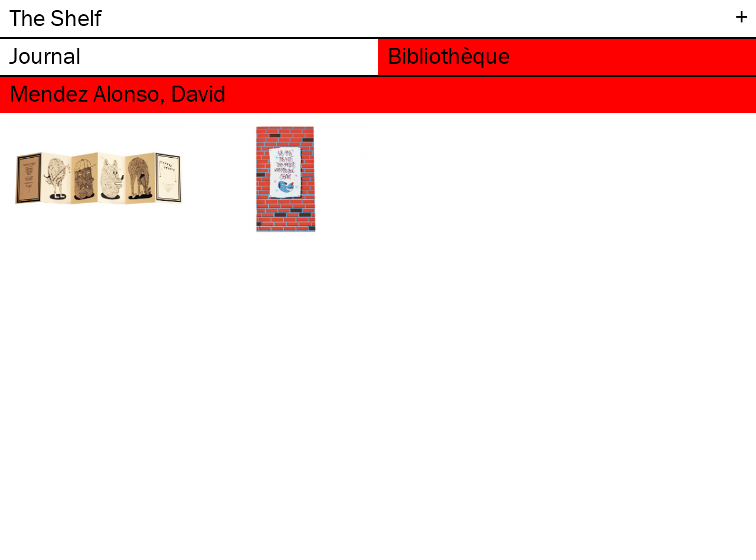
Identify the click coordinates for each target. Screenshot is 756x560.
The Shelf (55, 17)
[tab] (189, 57)
